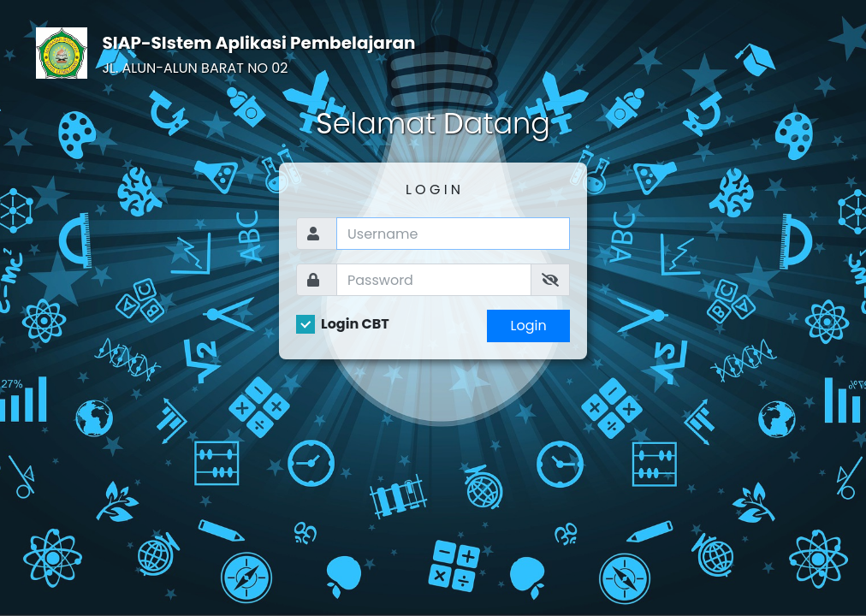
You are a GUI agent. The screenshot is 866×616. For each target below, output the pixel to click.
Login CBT (355, 324)
